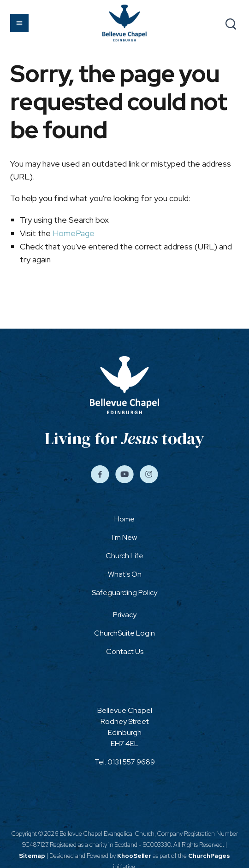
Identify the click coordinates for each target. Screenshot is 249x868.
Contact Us (125, 651)
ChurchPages (209, 856)
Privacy (125, 615)
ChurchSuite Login (125, 633)
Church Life (125, 556)
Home (125, 519)
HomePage (74, 233)
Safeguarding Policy (125, 593)
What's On (125, 574)
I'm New (125, 537)
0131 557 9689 (131, 762)
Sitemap (32, 856)
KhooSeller (134, 856)
